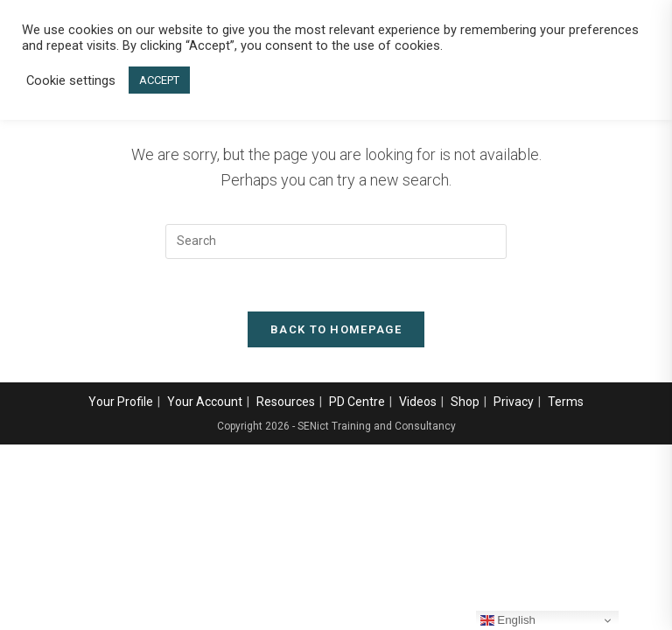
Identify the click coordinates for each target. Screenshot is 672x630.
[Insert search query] (336, 241)
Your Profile (121, 402)
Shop (465, 402)
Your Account (205, 402)
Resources (286, 402)
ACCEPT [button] (159, 80)
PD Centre (357, 402)
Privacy (514, 402)
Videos (418, 402)
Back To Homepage (336, 329)
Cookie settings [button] (71, 80)
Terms (566, 402)
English (508, 620)
